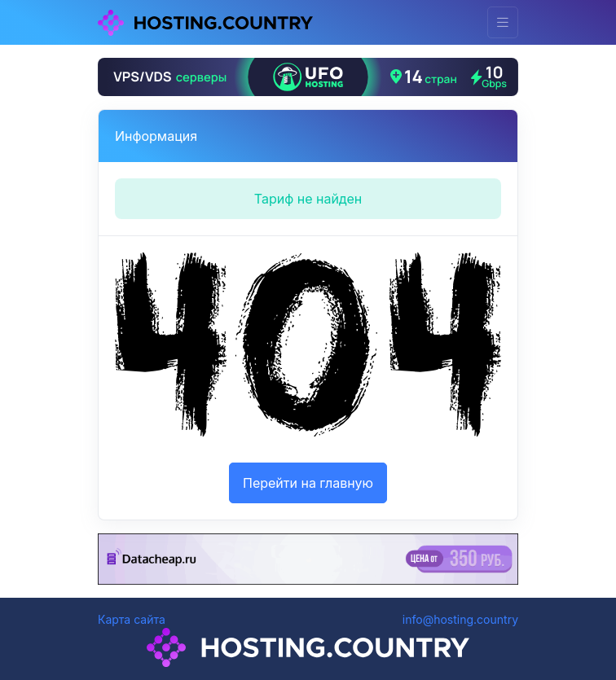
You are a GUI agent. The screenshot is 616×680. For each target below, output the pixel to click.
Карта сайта (132, 619)
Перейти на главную (308, 483)
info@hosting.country (460, 619)
